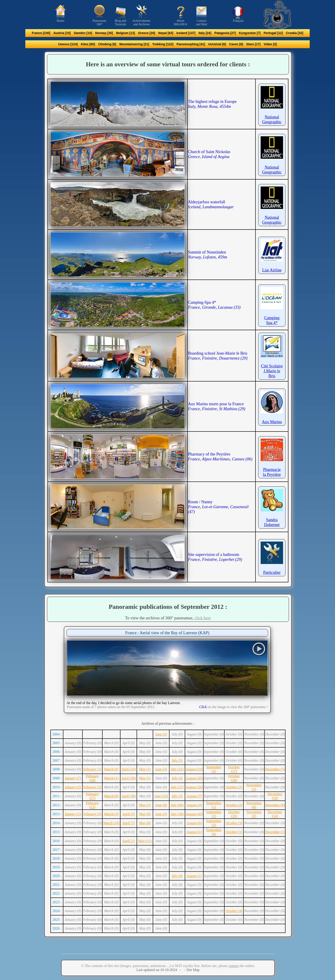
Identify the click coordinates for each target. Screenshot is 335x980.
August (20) (194, 778)
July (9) (177, 876)
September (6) (214, 832)
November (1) (254, 787)
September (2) (214, 769)
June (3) (161, 769)
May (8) (145, 823)
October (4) (234, 911)
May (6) (145, 814)
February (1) (92, 769)
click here (203, 618)
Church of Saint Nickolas (209, 154)
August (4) (194, 805)
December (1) (275, 832)
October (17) (234, 769)
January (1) (73, 814)
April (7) (129, 823)
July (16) (177, 814)
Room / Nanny (218, 507)
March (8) (111, 796)
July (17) (177, 787)
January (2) (73, 787)
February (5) (92, 814)
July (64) (177, 805)
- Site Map (191, 970)
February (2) (92, 787)
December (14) (275, 814)
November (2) (254, 814)
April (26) (129, 778)
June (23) (161, 796)
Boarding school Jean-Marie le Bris (218, 356)
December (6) (275, 805)
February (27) (92, 796)
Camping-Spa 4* (214, 305)
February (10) (92, 778)
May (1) (145, 769)
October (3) (234, 823)
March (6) (111, 769)
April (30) (129, 796)
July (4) (177, 778)
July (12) (177, 769)
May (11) (145, 841)
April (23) (129, 769)
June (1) (161, 734)
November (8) (254, 805)
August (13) (194, 769)
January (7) (73, 778)
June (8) (161, 805)
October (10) (234, 778)
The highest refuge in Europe (212, 104)
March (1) (111, 778)
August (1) (194, 832)
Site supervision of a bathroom (215, 557)
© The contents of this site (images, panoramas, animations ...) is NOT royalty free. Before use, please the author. (168, 966)
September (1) (214, 805)
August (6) (194, 823)
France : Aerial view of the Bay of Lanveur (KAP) (167, 633)
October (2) (234, 787)
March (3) (111, 814)
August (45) (194, 814)
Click (203, 707)
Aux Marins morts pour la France (217, 406)
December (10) (275, 796)
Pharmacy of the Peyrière (220, 456)
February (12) (92, 805)
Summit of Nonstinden (207, 255)
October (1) (234, 832)
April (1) (129, 841)
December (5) (275, 769)
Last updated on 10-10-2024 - (160, 970)
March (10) (111, 823)
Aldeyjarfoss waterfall (211, 204)
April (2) (129, 814)
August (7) (194, 796)
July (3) (177, 760)
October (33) (234, 814)
